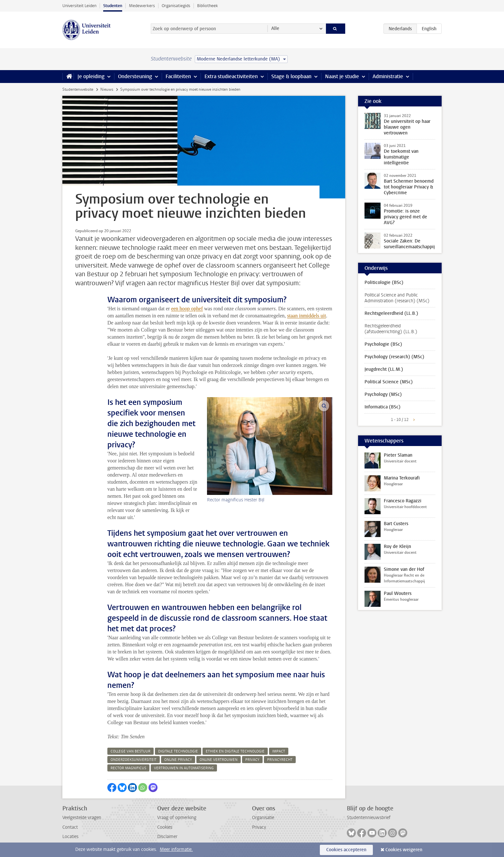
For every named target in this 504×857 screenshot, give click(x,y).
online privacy (178, 760)
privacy (252, 760)
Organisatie (263, 818)
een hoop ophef (187, 309)
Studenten (113, 6)
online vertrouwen (219, 760)
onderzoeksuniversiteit (134, 760)
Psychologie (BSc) (383, 344)
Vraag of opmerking (177, 818)
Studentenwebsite (78, 89)
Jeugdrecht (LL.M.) (384, 369)
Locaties (70, 837)
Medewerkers (142, 6)
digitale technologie (178, 751)
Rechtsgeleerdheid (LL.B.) (391, 313)
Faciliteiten (178, 76)
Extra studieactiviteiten (231, 76)
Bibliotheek (207, 6)
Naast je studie (342, 76)
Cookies (165, 827)
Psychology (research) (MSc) (394, 357)
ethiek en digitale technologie (235, 751)
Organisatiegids (176, 6)
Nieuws (107, 89)
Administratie (388, 76)
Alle (275, 28)
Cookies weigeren (404, 850)
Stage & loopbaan (291, 76)
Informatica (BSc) (382, 407)
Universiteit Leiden (79, 6)
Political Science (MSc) (389, 382)
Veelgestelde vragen (82, 818)
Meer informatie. (176, 849)
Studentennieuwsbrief (369, 818)
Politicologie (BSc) (384, 283)
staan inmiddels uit (306, 316)
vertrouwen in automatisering (184, 768)
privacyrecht (280, 760)
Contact (70, 827)
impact (279, 751)
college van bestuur (130, 751)
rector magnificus (128, 768)
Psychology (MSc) (383, 394)
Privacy (259, 827)
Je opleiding (91, 76)
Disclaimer (167, 837)
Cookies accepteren (346, 850)
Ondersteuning (135, 76)
